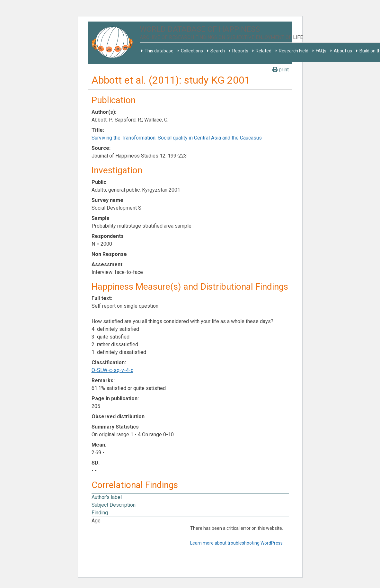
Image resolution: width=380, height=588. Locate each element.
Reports (240, 51)
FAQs (321, 51)
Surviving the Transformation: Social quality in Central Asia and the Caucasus (177, 138)
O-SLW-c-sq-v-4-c (112, 370)
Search (218, 51)
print (281, 70)
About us (343, 51)
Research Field (294, 51)
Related (264, 51)
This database (159, 51)
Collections (192, 51)
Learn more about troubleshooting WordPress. (237, 543)
